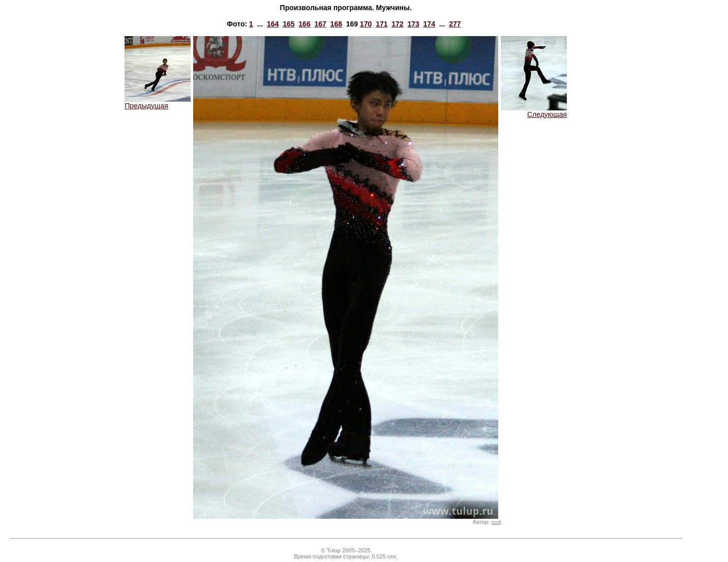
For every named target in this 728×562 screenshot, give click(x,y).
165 (289, 24)
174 (429, 24)
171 (382, 24)
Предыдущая (158, 102)
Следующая (534, 111)
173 (413, 24)
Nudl (496, 522)
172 (397, 24)
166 (304, 24)
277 (455, 24)
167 (320, 24)
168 (336, 24)
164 (273, 24)
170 (366, 24)
